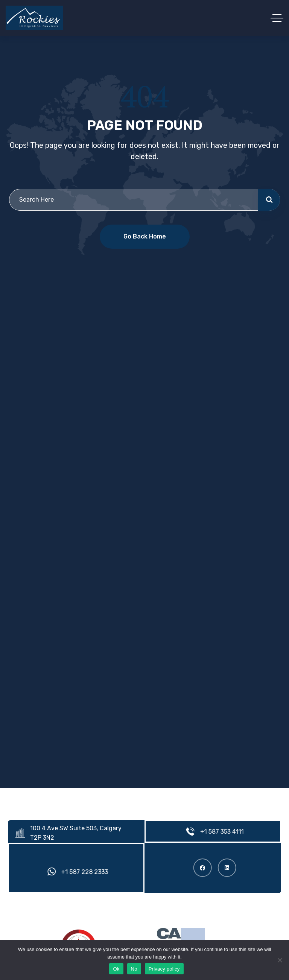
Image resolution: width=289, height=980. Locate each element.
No (134, 969)
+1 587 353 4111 (224, 832)
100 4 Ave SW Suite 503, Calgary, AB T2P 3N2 (84, 833)
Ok (116, 969)
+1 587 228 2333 (87, 872)
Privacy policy (164, 969)
